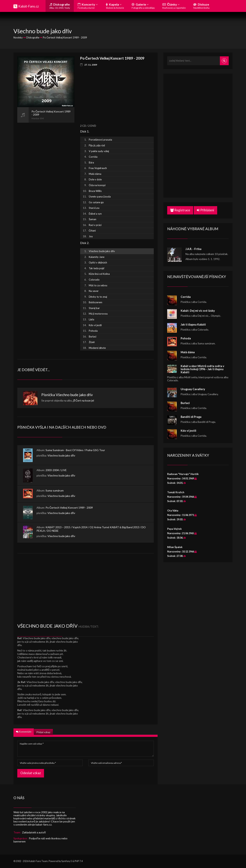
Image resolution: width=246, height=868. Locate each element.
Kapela (115, 6)
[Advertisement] (46, 180)
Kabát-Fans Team (38, 861)
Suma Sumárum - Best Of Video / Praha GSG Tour (75, 450)
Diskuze (201, 6)
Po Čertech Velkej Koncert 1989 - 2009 (69, 508)
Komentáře (24, 732)
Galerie (143, 6)
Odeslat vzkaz (31, 773)
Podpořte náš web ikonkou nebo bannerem (40, 840)
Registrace (180, 210)
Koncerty (88, 6)
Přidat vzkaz (43, 732)
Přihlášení (205, 210)
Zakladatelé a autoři (34, 832)
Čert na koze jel (85, 400)
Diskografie (60, 6)
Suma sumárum (55, 490)
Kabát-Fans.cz (29, 6)
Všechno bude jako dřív (74, 395)
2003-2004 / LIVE (56, 470)
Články (174, 6)
